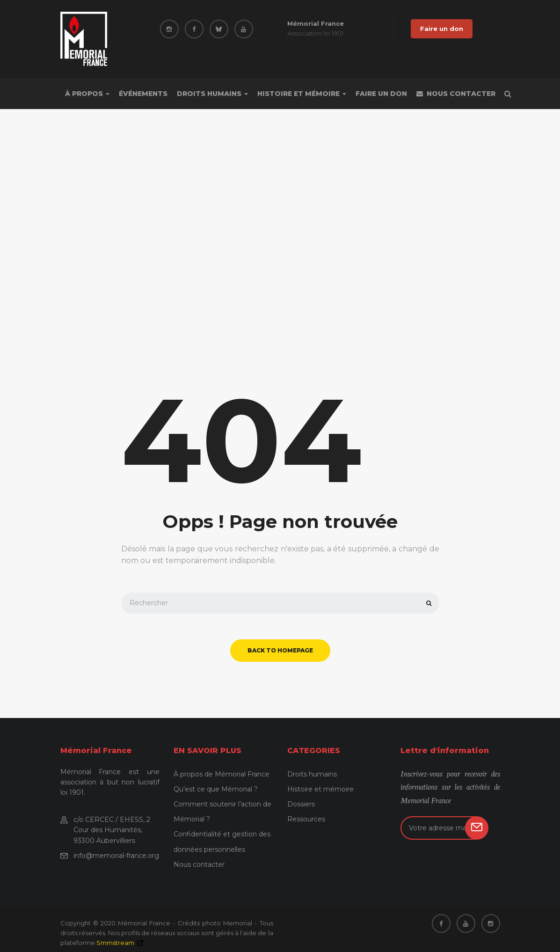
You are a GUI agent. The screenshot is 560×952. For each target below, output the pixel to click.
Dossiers (301, 804)
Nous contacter (456, 94)
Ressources (306, 819)
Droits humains (212, 94)
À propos (87, 94)
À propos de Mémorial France (222, 774)
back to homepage (280, 650)
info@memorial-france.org (116, 856)
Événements (143, 94)
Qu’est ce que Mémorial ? (216, 789)
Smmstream (115, 943)
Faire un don (442, 29)
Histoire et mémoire (302, 94)
